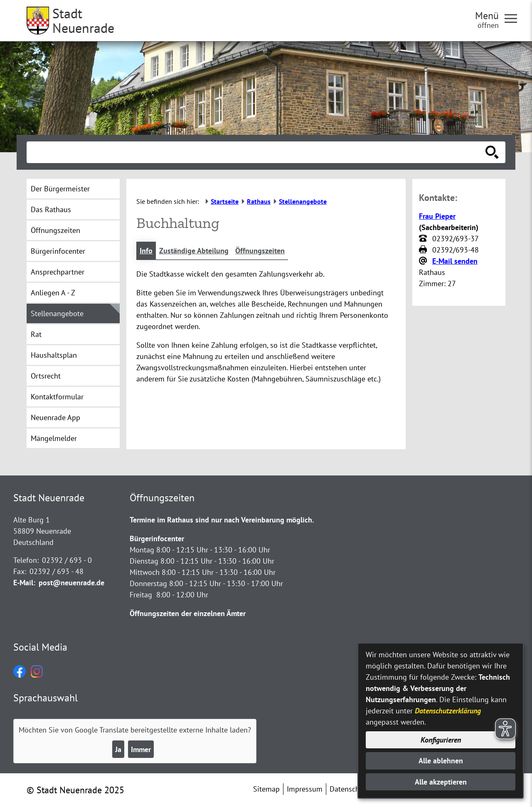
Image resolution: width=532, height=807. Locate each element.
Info (146, 251)
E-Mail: (24, 583)
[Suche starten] (492, 152)
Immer (141, 749)
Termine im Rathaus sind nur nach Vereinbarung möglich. (222, 520)
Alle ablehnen (441, 761)
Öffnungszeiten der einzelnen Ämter (188, 613)
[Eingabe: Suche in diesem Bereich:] (257, 152)
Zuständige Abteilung (194, 251)
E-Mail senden (455, 261)
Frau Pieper (437, 216)
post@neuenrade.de (71, 583)
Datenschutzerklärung (448, 711)
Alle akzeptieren (441, 782)
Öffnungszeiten (260, 251)
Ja (118, 749)
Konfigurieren (441, 740)
